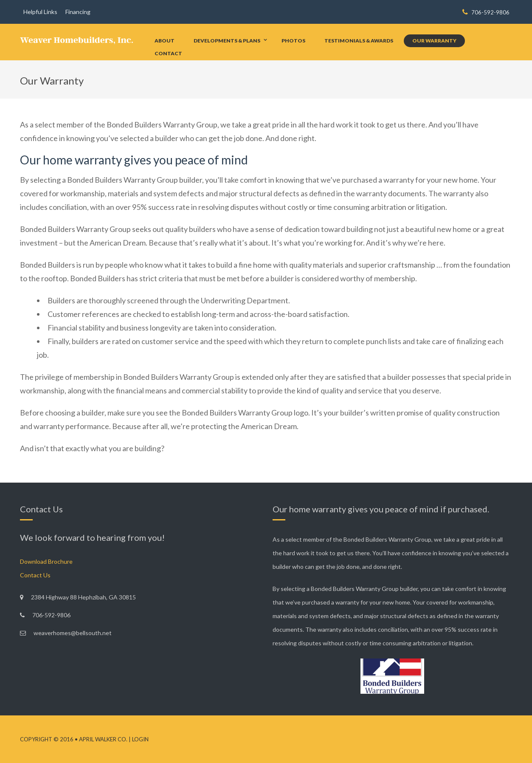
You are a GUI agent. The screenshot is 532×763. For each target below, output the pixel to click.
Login (140, 739)
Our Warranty (434, 41)
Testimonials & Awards (359, 41)
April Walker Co (103, 739)
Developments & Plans (227, 41)
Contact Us (35, 575)
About (165, 41)
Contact (168, 53)
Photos (293, 41)
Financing (78, 12)
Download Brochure (46, 561)
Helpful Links (40, 12)
